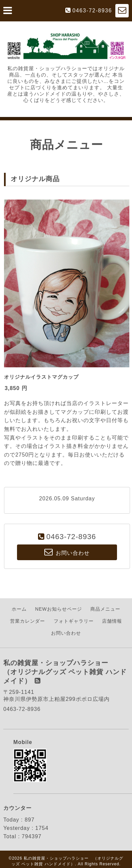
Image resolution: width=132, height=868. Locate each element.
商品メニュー (105, 609)
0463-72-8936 (92, 11)
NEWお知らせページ (58, 609)
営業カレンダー (27, 621)
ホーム (19, 609)
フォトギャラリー (74, 621)
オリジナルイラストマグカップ (41, 377)
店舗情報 (112, 621)
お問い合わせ (66, 633)
